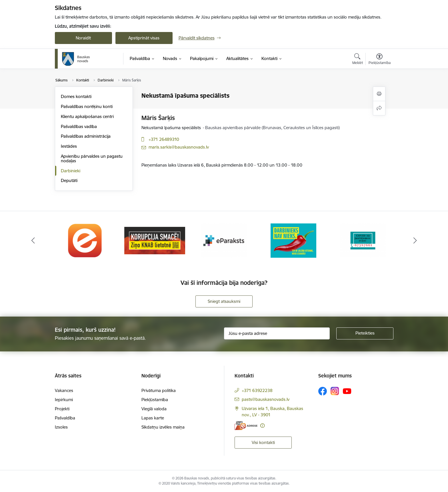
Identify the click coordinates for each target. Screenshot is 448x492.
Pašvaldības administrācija (86, 136)
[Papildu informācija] (262, 426)
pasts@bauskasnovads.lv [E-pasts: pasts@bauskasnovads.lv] (266, 399)
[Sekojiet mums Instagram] (335, 391)
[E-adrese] (246, 426)
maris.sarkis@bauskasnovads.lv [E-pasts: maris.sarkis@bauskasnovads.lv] (179, 147)
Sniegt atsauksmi (224, 301)
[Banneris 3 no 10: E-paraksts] (224, 240)
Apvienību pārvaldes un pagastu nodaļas (92, 158)
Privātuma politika (159, 390)
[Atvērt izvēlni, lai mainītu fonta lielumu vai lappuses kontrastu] (380, 60)
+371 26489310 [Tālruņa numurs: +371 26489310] (164, 139)
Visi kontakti (263, 442)
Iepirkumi (64, 400)
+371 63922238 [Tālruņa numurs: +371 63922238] (257, 390)
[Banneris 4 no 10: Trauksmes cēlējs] (293, 240)
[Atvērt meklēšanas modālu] (358, 60)
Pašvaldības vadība (79, 126)
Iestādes (69, 146)
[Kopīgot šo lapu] (379, 108)
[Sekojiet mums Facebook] (323, 391)
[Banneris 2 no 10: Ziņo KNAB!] (155, 240)
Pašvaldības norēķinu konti (87, 106)
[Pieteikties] (365, 333)
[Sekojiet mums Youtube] (347, 391)
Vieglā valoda (154, 409)
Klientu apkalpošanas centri (87, 116)
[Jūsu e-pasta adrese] (277, 333)
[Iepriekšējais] (33, 241)
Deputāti (69, 180)
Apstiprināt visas (144, 38)
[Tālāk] (415, 241)
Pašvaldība (65, 418)
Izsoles (61, 427)
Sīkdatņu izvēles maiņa (163, 427)
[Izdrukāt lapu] (379, 94)
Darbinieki (71, 171)
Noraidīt (83, 38)
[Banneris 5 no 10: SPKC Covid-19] (363, 240)
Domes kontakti (76, 96)
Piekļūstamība (155, 400)
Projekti (62, 409)
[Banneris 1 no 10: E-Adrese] (85, 240)
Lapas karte (153, 418)
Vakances (64, 390)
